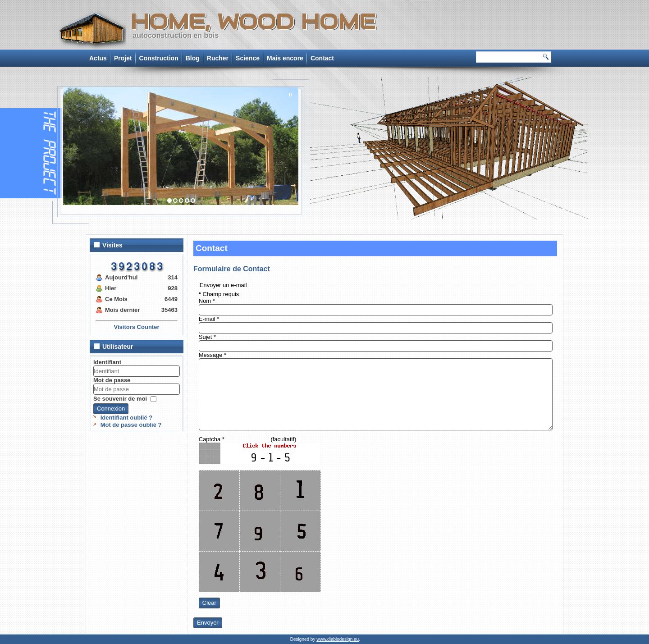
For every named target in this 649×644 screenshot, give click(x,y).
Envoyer (208, 623)
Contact (322, 58)
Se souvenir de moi (120, 398)
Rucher (218, 58)
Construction (159, 58)
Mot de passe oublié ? (131, 425)
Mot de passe (112, 380)
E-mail (209, 319)
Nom (207, 301)
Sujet (207, 337)
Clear (209, 603)
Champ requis (219, 294)
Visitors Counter (137, 327)
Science (248, 58)
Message (213, 355)
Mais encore (285, 58)
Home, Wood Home (253, 22)
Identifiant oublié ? (127, 418)
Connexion (111, 409)
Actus (98, 58)
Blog (193, 58)
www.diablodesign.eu (338, 639)
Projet (123, 58)
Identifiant (107, 362)
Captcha (212, 439)
